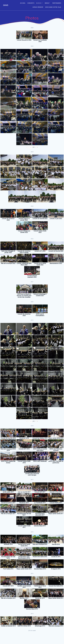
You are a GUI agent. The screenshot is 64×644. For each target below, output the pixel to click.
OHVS (6, 5)
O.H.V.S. (39, 3)
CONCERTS (31, 3)
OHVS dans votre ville (53, 7)
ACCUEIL (23, 3)
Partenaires (57, 3)
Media (47, 3)
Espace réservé (38, 7)
